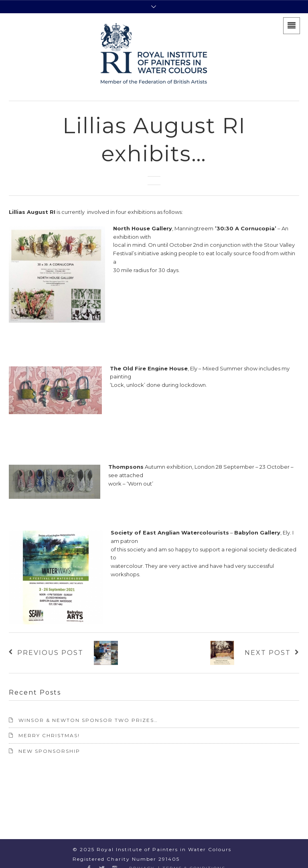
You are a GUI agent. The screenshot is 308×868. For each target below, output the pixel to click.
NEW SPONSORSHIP (49, 751)
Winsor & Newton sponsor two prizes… (88, 720)
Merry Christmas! (49, 735)
